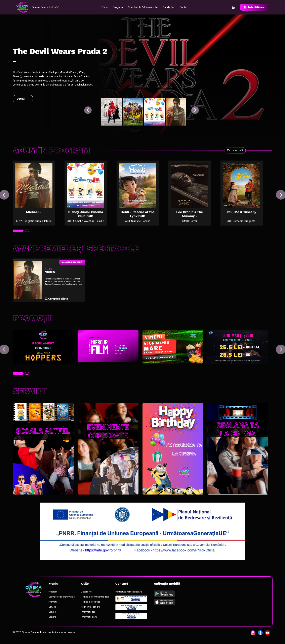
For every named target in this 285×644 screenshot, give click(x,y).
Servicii (52, 610)
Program (118, 7)
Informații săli (89, 615)
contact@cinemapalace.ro (129, 595)
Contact (184, 7)
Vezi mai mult (234, 150)
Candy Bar (169, 7)
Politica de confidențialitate (95, 600)
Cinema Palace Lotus (46, 7)
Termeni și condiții (91, 610)
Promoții (53, 605)
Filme (105, 7)
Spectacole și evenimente (62, 600)
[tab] (18, 233)
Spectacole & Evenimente (143, 7)
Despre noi (87, 595)
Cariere (52, 620)
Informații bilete (90, 620)
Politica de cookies (91, 605)
